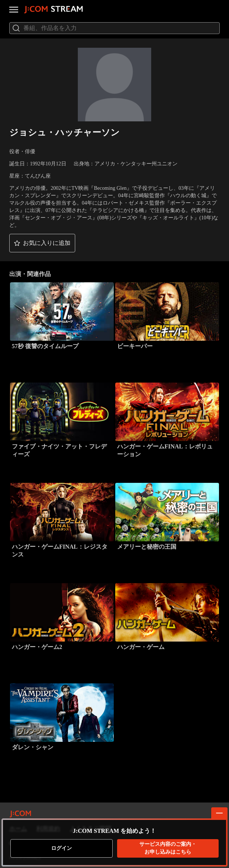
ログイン (62, 848)
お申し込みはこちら (168, 848)
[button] (42, 243)
